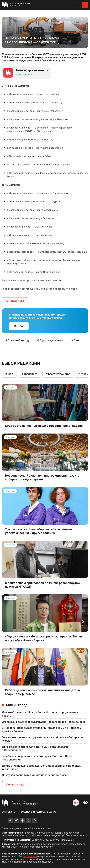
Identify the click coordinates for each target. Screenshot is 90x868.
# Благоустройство (58, 374)
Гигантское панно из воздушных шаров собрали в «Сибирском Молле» (43, 739)
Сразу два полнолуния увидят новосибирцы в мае (34, 775)
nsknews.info (30, 856)
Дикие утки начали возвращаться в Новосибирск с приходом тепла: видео (42, 767)
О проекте (8, 812)
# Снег (76, 340)
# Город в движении (50, 340)
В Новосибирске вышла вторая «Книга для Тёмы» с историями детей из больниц (43, 729)
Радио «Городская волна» (39, 812)
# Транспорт (29, 374)
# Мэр (9, 374)
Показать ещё (15, 784)
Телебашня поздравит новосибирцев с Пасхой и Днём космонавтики (37, 758)
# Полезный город (17, 340)
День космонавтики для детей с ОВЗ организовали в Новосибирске (35, 748)
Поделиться (15, 301)
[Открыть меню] (85, 5)
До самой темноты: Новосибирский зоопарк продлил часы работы (40, 714)
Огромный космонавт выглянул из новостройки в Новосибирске (44, 722)
